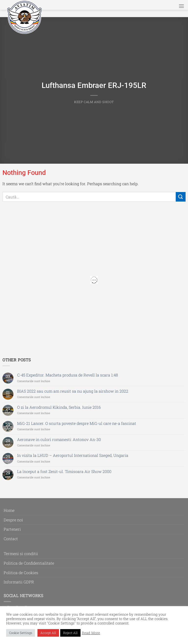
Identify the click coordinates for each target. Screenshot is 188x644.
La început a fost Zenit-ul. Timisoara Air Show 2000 (64, 471)
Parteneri (12, 529)
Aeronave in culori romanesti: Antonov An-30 (59, 439)
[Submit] (181, 197)
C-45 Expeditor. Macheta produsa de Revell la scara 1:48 (68, 375)
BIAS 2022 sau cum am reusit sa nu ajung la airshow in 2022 (73, 391)
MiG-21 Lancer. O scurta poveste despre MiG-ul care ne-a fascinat (77, 423)
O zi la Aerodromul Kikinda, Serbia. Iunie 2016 (59, 407)
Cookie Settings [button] (21, 633)
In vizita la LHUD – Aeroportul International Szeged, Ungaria (73, 455)
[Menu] (181, 6)
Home (9, 510)
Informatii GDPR (19, 582)
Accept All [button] (48, 633)
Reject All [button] (70, 633)
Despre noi (13, 520)
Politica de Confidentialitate (29, 563)
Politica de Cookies (21, 573)
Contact (11, 539)
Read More (91, 633)
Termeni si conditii (21, 553)
